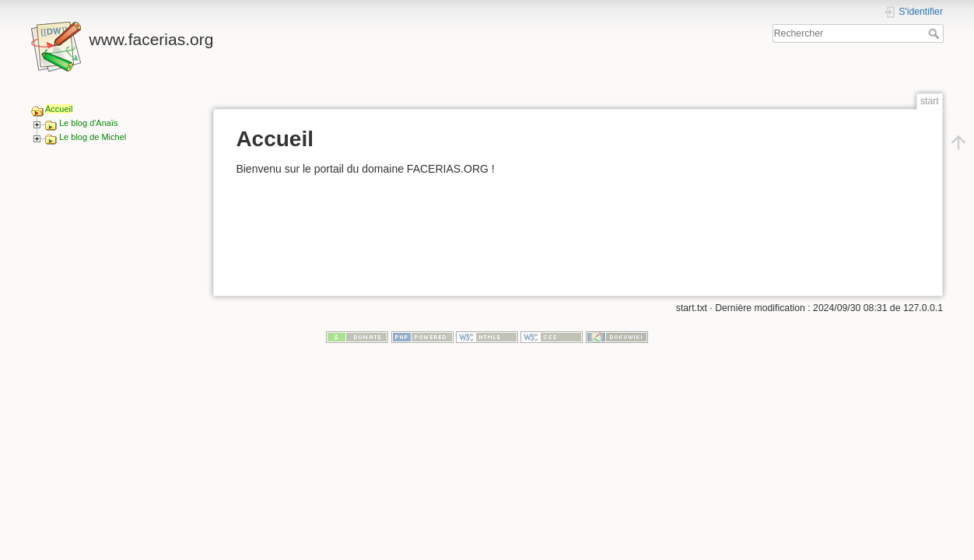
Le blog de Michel (93, 137)
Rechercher (935, 33)
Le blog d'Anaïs (89, 123)
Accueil (59, 109)
